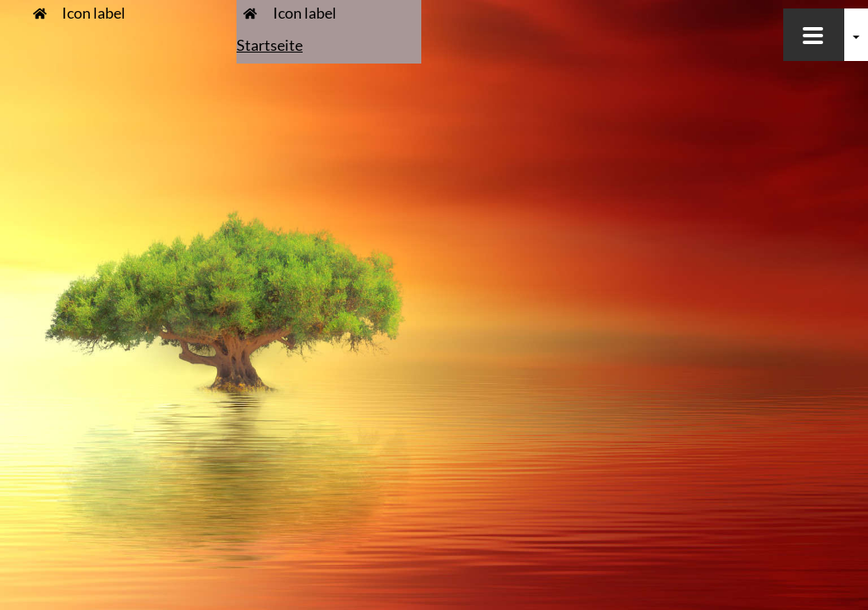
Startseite (270, 45)
